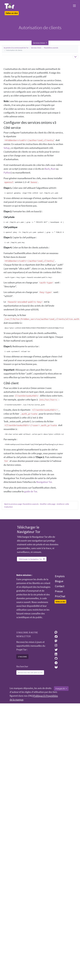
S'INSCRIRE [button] (22, 657)
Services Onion (36, 48)
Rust (53, 169)
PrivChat (60, 596)
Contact (60, 586)
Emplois (60, 576)
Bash (47, 169)
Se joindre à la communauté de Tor (16, 48)
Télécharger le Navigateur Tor (32, 559)
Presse (59, 591)
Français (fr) (61, 689)
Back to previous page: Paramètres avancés (21, 504)
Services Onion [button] (39, 43)
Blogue (59, 581)
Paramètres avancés (51, 48)
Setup (7, 148)
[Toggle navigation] (74, 6)
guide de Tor (31, 491)
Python (7, 173)
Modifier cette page (48, 504)
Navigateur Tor (44, 482)
